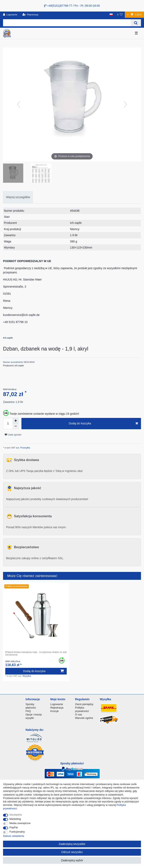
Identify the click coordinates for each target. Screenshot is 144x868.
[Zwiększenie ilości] (16, 421)
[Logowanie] (10, 15)
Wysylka (27, 676)
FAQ (28, 711)
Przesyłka (25, 448)
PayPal (14, 827)
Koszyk (55, 711)
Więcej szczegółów (18, 197)
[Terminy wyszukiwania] (67, 23)
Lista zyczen (13, 435)
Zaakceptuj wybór (72, 860)
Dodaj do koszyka (103, 424)
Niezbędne (16, 815)
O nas (79, 714)
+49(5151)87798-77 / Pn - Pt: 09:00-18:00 (72, 6)
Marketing (15, 819)
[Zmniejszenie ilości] (16, 426)
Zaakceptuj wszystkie (72, 844)
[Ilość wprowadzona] (8, 424)
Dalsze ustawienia (14, 836)
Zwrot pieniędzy (84, 704)
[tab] (18, 197)
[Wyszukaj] (136, 23)
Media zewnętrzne (20, 823)
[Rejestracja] (30, 15)
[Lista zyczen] (120, 15)
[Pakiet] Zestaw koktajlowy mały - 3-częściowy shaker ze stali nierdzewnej (36, 653)
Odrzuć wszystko (72, 852)
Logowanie (57, 704)
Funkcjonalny (17, 832)
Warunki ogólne (84, 718)
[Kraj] (111, 15)
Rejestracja (57, 708)
